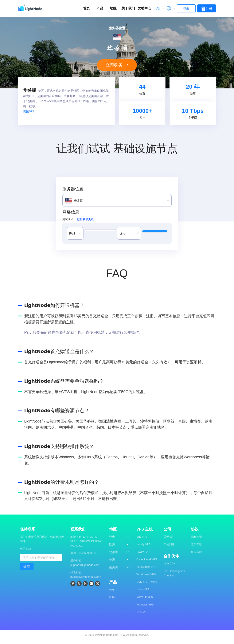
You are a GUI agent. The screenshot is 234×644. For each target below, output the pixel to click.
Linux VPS (143, 594)
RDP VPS (142, 616)
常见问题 (169, 549)
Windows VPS (145, 609)
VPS (112, 594)
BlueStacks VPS (146, 571)
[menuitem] (121, 541)
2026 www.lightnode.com (103, 639)
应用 (112, 601)
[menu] (121, 558)
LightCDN (169, 568)
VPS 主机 (145, 533)
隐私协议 (196, 541)
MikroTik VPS (145, 601)
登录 (186, 9)
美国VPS (29, 114)
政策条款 (196, 549)
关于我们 (169, 541)
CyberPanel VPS (147, 563)
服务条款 (196, 556)
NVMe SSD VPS (147, 586)
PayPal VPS (144, 556)
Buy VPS (142, 541)
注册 (207, 9)
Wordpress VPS (146, 579)
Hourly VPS (143, 549)
